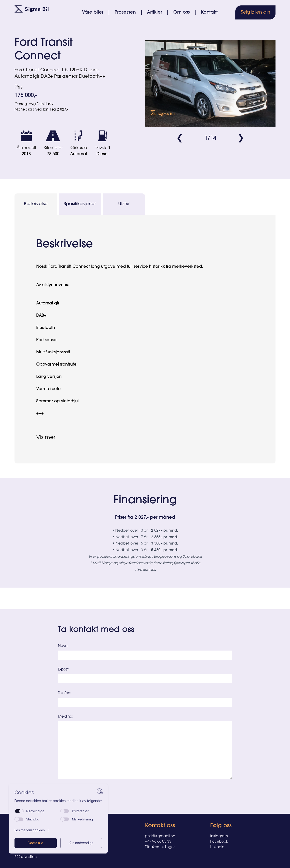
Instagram (219, 836)
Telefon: (65, 693)
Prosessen (125, 12)
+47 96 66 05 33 (158, 842)
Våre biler (93, 12)
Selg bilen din (255, 12)
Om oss (181, 12)
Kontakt (209, 12)
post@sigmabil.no (160, 836)
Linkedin (217, 847)
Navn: (63, 646)
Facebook (219, 842)
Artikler (155, 12)
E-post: (64, 670)
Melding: (66, 717)
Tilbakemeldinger (160, 847)
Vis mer (46, 438)
